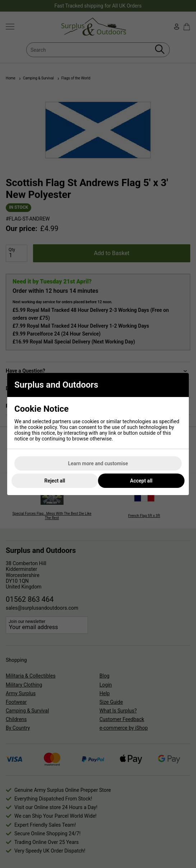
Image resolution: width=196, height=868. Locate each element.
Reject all (55, 481)
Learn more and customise (98, 463)
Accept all (141, 481)
